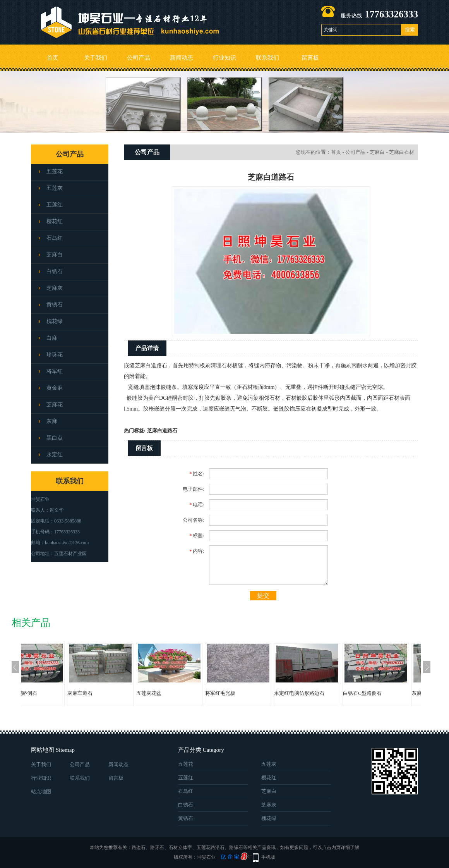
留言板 (310, 58)
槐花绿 (55, 321)
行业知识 (224, 58)
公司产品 (139, 58)
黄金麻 (55, 388)
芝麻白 (55, 255)
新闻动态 (182, 58)
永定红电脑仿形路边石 (330, 693)
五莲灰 (55, 188)
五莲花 (55, 171)
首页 (53, 58)
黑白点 (55, 438)
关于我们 (96, 58)
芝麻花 (55, 405)
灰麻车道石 (111, 693)
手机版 (268, 857)
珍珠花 (55, 355)
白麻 (52, 338)
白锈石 (55, 271)
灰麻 (52, 421)
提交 (263, 596)
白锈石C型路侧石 (49, 693)
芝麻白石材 (402, 152)
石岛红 (55, 238)
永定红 (55, 455)
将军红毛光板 (251, 693)
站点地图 (41, 792)
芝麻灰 (55, 288)
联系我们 (267, 58)
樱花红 (55, 221)
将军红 (55, 371)
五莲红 (55, 205)
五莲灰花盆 (180, 693)
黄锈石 (55, 305)
